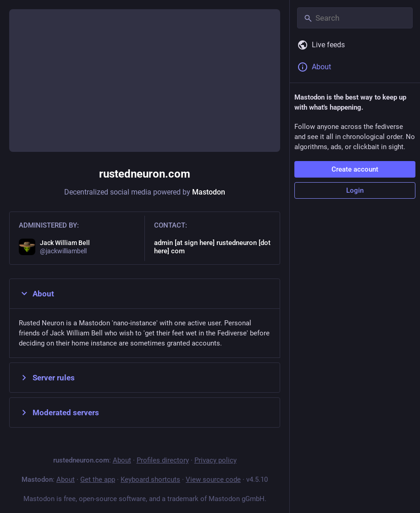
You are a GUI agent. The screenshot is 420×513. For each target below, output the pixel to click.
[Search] (355, 18)
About (36, 294)
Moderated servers (59, 413)
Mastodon (209, 192)
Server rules (47, 378)
